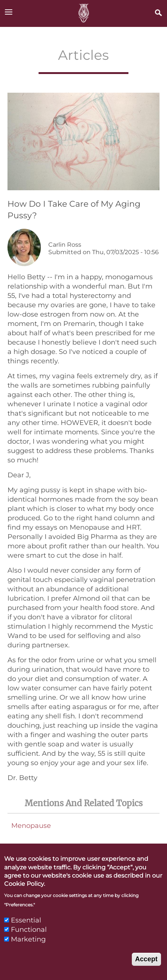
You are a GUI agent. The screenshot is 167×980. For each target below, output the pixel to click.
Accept (146, 971)
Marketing (28, 951)
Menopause (31, 826)
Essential (26, 932)
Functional (29, 942)
